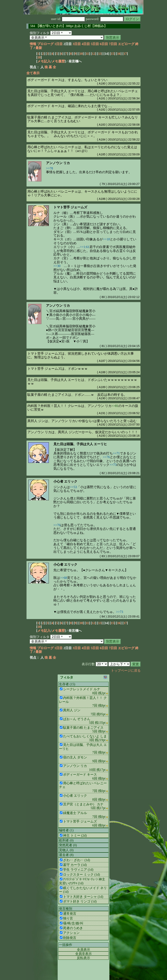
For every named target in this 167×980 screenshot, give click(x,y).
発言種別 (66, 909)
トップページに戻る (126, 671)
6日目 (104, 44)
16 (119, 54)
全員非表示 (83, 954)
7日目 (113, 44)
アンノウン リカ (58, 163)
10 (81, 54)
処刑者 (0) (66, 840)
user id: (68, 19)
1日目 (59, 44)
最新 (39, 48)
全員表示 (83, 950)
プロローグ (45, 44)
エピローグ (126, 44)
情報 (33, 44)
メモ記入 (44, 61)
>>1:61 (85, 247)
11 (87, 54)
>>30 (57, 266)
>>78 (49, 168)
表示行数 (88, 664)
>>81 (115, 406)
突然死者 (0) (68, 845)
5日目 (95, 44)
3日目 (77, 44)
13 (100, 54)
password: (105, 19)
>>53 (73, 487)
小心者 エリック (65, 481)
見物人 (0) (66, 850)
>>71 (116, 453)
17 (125, 54)
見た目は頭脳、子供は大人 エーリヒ (80, 444)
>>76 (106, 457)
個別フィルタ (40, 33)
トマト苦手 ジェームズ (70, 207)
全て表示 (33, 73)
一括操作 (66, 945)
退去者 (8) (66, 855)
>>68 (64, 578)
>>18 (106, 239)
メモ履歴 (58, 61)
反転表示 (83, 958)
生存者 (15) (67, 684)
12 (94, 54)
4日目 (86, 44)
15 (113, 54)
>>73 (113, 465)
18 (39, 57)
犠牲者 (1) (66, 830)
